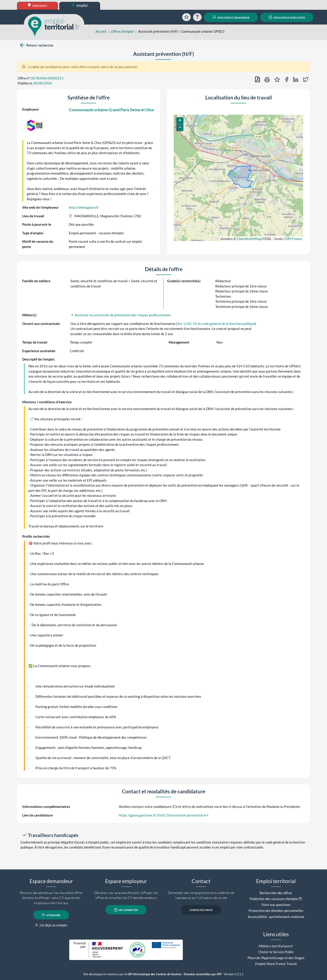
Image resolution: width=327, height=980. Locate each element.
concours (38, 5)
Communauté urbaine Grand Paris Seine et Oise (111, 110)
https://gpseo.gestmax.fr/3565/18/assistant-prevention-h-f (163, 815)
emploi (80, 5)
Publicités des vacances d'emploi (274, 899)
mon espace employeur (287, 17)
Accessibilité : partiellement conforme (276, 917)
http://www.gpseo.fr (84, 207)
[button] (180, 121)
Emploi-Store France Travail (276, 964)
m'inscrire (51, 915)
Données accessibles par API (203, 974)
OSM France (293, 239)
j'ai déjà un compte (51, 925)
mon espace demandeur (231, 17)
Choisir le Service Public (276, 952)
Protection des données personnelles (276, 911)
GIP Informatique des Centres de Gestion (154, 974)
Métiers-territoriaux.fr (276, 946)
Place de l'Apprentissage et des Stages (276, 958)
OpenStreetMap (249, 239)
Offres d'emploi (122, 31)
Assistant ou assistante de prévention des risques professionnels (121, 315)
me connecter (126, 910)
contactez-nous (201, 910)
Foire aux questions (276, 905)
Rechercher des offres (276, 893)
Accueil (101, 31)
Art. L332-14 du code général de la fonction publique (216, 324)
